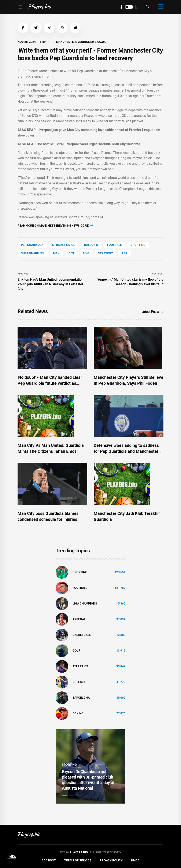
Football (114, 245)
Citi (71, 253)
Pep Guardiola (32, 245)
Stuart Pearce (64, 245)
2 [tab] (72, 796)
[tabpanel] (90, 766)
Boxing (78, 713)
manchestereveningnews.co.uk (81, 42)
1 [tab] (64, 796)
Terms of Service (78, 860)
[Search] (148, 7)
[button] (23, 28)
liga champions (85, 603)
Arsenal (79, 619)
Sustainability (33, 253)
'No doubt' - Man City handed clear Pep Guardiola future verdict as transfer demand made (50, 383)
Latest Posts (153, 312)
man (56, 253)
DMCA (135, 860)
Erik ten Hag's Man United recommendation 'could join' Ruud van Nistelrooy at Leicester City (51, 284)
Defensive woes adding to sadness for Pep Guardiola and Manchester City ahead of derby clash (126, 451)
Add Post (49, 860)
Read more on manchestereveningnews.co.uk (55, 225)
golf (76, 651)
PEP (125, 253)
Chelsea (79, 682)
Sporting (138, 245)
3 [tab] (79, 796)
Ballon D (91, 245)
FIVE (86, 253)
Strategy (105, 253)
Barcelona (81, 698)
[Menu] (20, 7)
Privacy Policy (111, 860)
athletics (80, 666)
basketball (82, 635)
